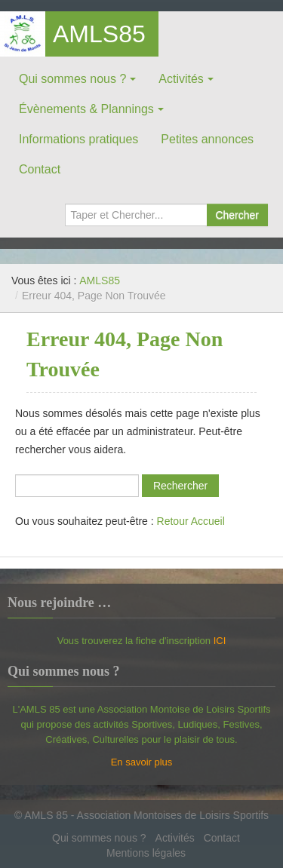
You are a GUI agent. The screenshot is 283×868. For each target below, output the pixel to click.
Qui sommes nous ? (72, 79)
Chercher (237, 215)
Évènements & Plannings (86, 109)
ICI (220, 641)
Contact (40, 169)
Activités (181, 79)
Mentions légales (146, 853)
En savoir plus (142, 762)
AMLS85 (99, 34)
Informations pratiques (78, 139)
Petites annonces (207, 139)
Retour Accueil (191, 521)
